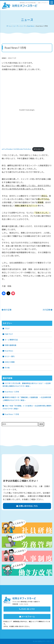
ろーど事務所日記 (11, 340)
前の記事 (7, 310)
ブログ (7, 328)
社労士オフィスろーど (45, 641)
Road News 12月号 (12, 392)
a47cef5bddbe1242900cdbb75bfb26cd (16, 149)
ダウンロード (38, 149)
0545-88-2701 (27, 609)
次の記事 (47, 310)
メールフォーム (27, 617)
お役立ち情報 (10, 362)
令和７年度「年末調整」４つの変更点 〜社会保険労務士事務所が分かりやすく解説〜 (27, 407)
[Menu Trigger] (52, 2)
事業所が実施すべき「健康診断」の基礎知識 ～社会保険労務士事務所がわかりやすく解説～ (27, 399)
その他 (7, 368)
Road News (9, 351)
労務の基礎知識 (10, 345)
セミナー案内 (10, 356)
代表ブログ (9, 334)
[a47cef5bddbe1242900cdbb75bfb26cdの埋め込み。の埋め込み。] (27, 110)
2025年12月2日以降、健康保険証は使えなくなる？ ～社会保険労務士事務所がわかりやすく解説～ (27, 385)
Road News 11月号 (12, 414)
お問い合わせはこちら (27, 506)
